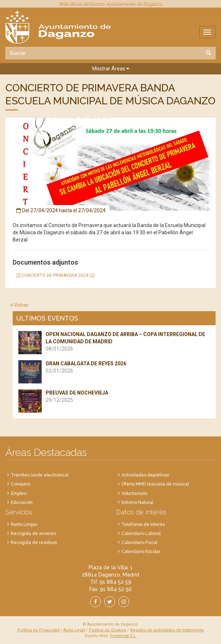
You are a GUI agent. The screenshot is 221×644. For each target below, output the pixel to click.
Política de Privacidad (38, 630)
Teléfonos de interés (143, 525)
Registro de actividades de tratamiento (167, 630)
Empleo (19, 493)
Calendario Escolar (141, 552)
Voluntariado (134, 493)
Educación (22, 502)
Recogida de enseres (33, 534)
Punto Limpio (24, 525)
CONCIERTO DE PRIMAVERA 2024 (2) (56, 275)
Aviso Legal (74, 630)
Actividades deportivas (145, 475)
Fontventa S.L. (124, 636)
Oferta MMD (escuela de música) (155, 484)
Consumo (21, 484)
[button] (110, 69)
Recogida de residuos (34, 543)
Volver (19, 305)
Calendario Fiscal (139, 543)
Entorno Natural (137, 502)
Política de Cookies (108, 630)
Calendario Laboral (141, 534)
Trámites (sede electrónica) (40, 475)
